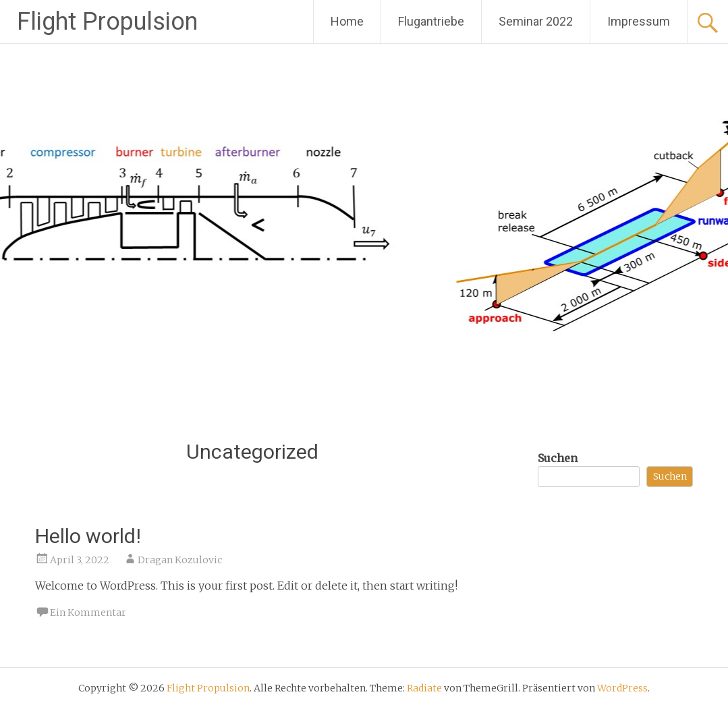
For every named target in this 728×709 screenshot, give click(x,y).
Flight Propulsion (107, 22)
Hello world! (88, 536)
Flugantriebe (431, 21)
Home (347, 21)
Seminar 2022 (536, 21)
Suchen (558, 458)
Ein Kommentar (88, 613)
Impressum (639, 21)
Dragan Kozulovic (180, 560)
